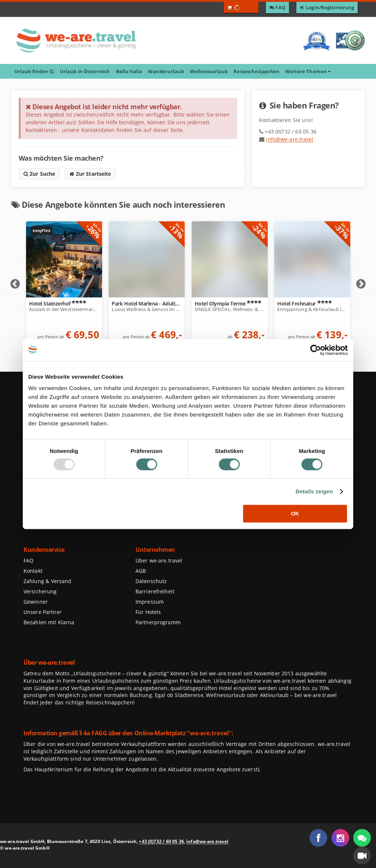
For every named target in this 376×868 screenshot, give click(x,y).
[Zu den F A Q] (277, 8)
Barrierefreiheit (155, 591)
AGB (141, 571)
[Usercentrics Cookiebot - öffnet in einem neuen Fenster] (316, 350)
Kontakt (33, 571)
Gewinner (36, 602)
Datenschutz (151, 581)
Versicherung (40, 591)
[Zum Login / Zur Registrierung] (327, 8)
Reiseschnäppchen (256, 71)
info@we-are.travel (290, 139)
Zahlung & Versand (47, 581)
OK (295, 513)
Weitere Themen (308, 71)
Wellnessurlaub (209, 71)
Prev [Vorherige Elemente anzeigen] (15, 284)
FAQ (28, 560)
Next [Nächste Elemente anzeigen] (361, 284)
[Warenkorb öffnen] (241, 7)
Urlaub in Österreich (85, 71)
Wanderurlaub (166, 71)
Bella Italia (129, 71)
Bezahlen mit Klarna (49, 622)
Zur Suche (39, 174)
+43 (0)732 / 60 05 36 (161, 841)
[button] (362, 856)
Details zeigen (314, 491)
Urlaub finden (34, 71)
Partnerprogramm (158, 622)
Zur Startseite (90, 174)
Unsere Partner (43, 612)
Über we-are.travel (159, 560)
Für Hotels (148, 612)
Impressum (150, 602)
